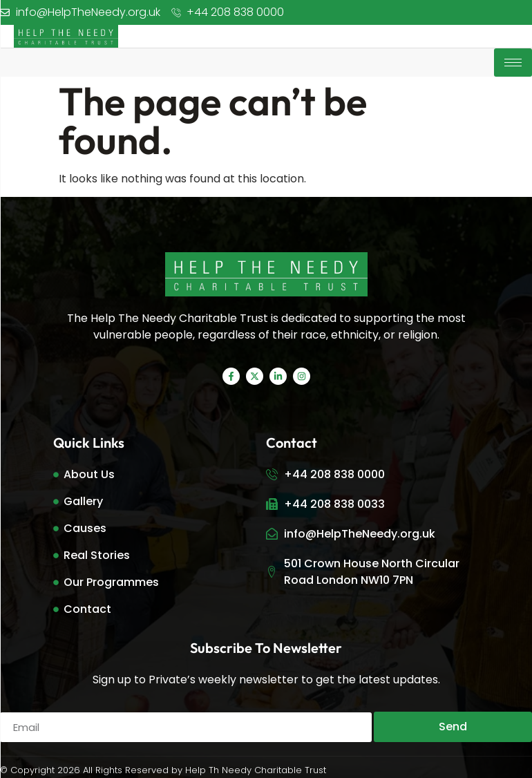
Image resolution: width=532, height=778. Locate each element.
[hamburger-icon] (513, 63)
